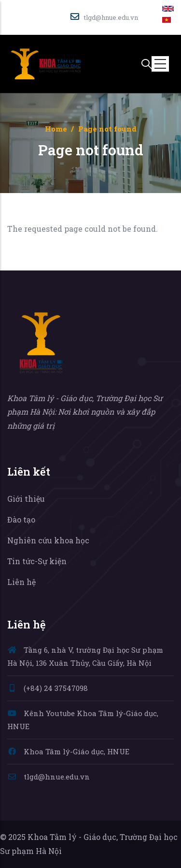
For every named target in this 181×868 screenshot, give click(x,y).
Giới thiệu (26, 499)
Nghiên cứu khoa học (48, 540)
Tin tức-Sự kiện (37, 561)
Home (56, 129)
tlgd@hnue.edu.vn (49, 777)
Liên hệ (21, 582)
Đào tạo (21, 519)
